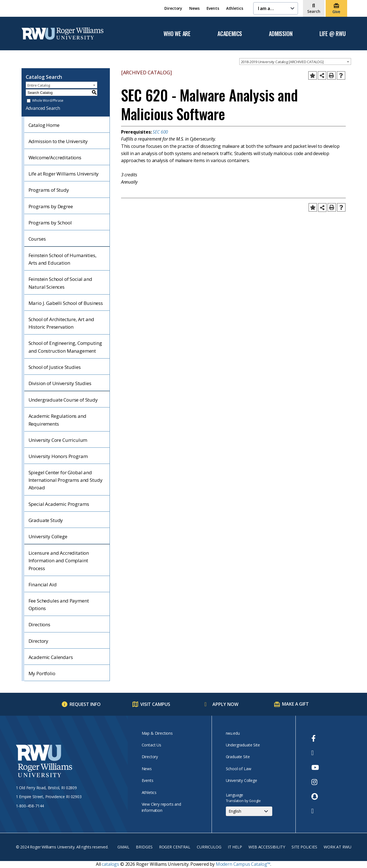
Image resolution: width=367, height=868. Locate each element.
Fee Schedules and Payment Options (59, 604)
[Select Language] (249, 811)
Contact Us (151, 745)
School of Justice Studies (55, 367)
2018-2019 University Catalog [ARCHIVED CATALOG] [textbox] (282, 62)
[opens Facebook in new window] (315, 738)
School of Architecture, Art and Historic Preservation (61, 323)
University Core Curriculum (58, 440)
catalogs (110, 864)
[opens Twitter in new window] (315, 753)
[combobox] (295, 61)
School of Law (239, 769)
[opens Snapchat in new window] (315, 796)
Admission (281, 34)
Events (213, 8)
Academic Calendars (51, 657)
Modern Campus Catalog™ (243, 864)
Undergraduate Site (243, 745)
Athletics (235, 8)
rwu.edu (233, 733)
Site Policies (304, 847)
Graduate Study (46, 520)
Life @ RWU (333, 34)
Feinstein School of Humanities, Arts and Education (62, 259)
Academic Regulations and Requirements (57, 420)
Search (314, 11)
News (194, 8)
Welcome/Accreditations (55, 157)
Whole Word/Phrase (48, 101)
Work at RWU (337, 847)
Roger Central (175, 847)
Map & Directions (157, 733)
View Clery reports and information (161, 807)
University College (48, 536)
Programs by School (50, 223)
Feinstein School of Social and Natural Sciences (60, 283)
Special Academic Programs (59, 504)
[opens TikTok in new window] (315, 811)
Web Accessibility (267, 847)
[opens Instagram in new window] (315, 782)
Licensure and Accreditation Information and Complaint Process (59, 560)
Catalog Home (44, 125)
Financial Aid (43, 584)
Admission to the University (58, 141)
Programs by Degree (51, 206)
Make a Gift (295, 704)
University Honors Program (58, 456)
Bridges (144, 847)
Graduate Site (238, 757)
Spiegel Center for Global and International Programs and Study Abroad (66, 480)
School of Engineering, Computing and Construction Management (65, 347)
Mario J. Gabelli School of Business (66, 303)
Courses (37, 239)
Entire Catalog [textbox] (39, 85)
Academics (230, 34)
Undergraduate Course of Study (63, 400)
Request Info (85, 704)
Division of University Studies (60, 383)
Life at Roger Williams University (64, 174)
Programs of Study (49, 190)
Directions (39, 624)
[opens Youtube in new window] (315, 767)
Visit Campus (155, 704)
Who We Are (177, 34)
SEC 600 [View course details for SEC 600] (160, 132)
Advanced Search (43, 108)
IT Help (235, 847)
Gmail (123, 847)
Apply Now (225, 704)
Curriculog (209, 847)
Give (336, 12)
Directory (173, 8)
